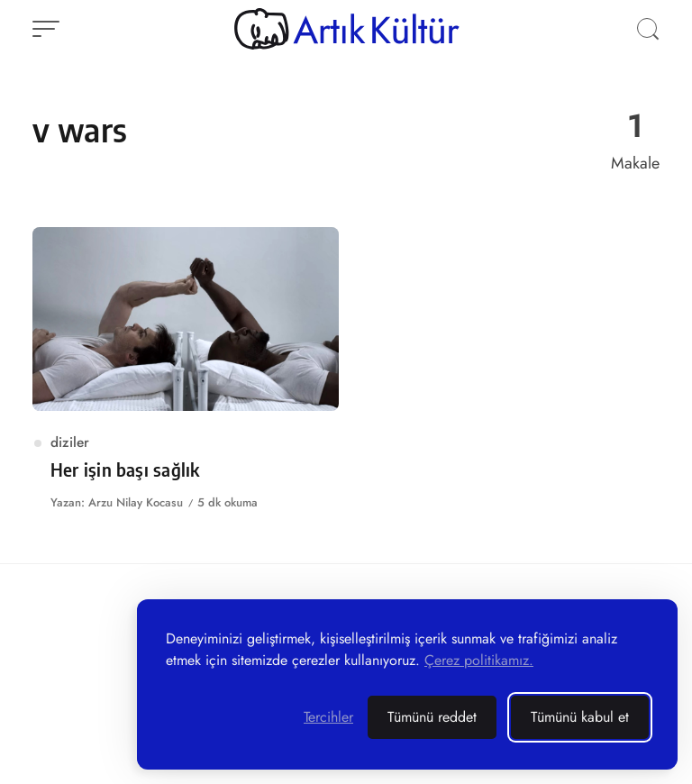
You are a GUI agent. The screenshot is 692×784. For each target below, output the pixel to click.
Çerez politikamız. (479, 660)
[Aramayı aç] (648, 29)
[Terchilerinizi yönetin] (328, 717)
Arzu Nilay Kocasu (136, 502)
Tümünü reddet (432, 717)
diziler (70, 442)
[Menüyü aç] (46, 29)
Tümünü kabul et (580, 717)
